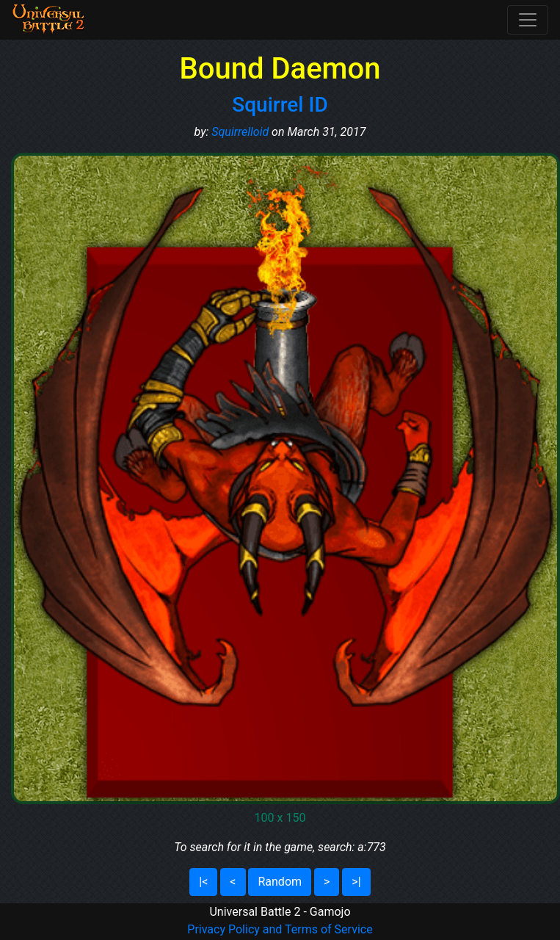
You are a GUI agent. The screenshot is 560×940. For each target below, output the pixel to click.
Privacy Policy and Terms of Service (280, 929)
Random (280, 882)
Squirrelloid (240, 132)
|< (203, 882)
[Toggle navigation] (528, 20)
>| (356, 882)
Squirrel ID (280, 105)
